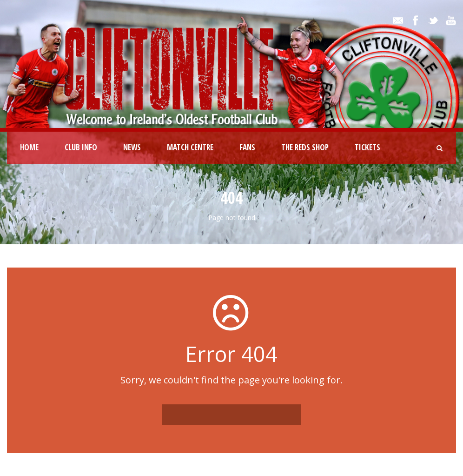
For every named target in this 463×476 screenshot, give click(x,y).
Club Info (81, 147)
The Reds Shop (305, 147)
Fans (247, 147)
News (132, 147)
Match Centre (190, 147)
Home (29, 147)
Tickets (367, 147)
